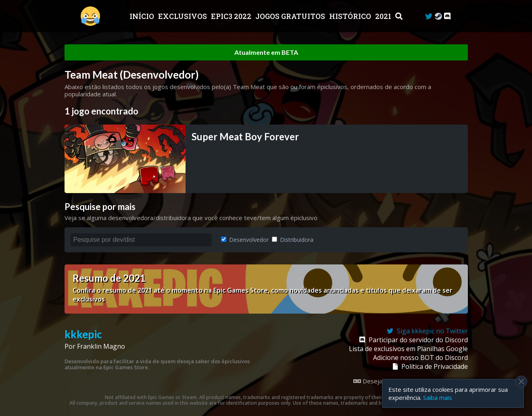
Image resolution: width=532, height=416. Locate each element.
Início (143, 16)
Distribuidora (293, 240)
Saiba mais (438, 397)
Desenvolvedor (245, 240)
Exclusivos (183, 16)
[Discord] (447, 16)
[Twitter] (429, 16)
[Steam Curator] (438, 16)
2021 (384, 16)
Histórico (351, 16)
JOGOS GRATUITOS (291, 16)
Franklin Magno (101, 346)
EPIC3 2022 (232, 16)
